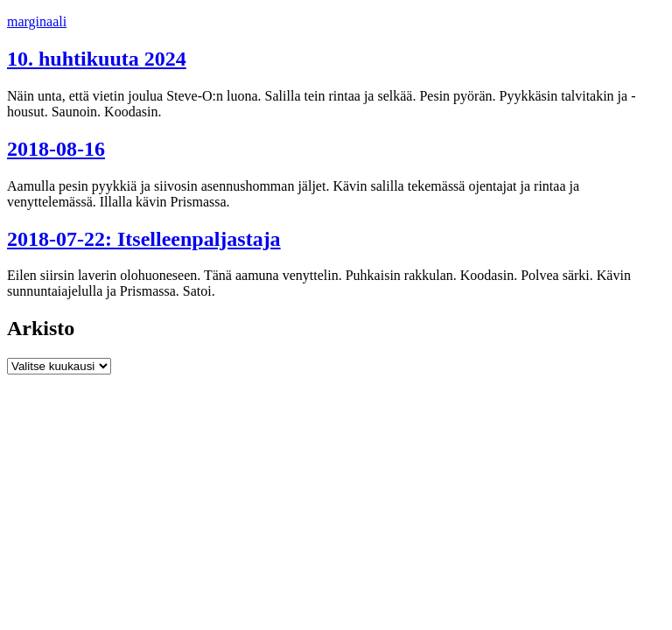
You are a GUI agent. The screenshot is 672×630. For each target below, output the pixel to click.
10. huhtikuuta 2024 (97, 59)
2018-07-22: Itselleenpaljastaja (144, 239)
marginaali (37, 21)
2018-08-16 (56, 149)
